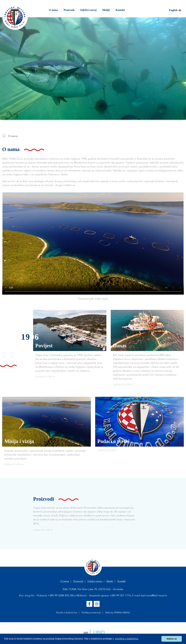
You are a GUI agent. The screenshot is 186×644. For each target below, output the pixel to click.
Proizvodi (78, 581)
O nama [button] (55, 10)
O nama (13, 136)
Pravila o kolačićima (67, 613)
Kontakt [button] (120, 10)
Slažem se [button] (172, 639)
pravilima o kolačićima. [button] (127, 639)
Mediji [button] (106, 10)
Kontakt (121, 581)
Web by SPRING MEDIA (118, 613)
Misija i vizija (19, 441)
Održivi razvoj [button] (88, 10)
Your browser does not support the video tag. (93, 244)
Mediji (110, 581)
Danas (120, 346)
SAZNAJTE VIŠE (45, 377)
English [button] (175, 10)
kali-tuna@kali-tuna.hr (154, 596)
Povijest (44, 346)
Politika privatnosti (91, 613)
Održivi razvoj (95, 581)
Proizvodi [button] (69, 10)
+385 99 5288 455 (58, 596)
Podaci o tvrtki (113, 441)
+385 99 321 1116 (120, 596)
